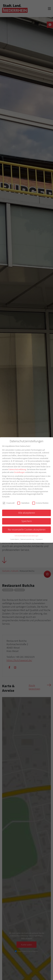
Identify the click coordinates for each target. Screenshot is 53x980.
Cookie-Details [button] (15, 539)
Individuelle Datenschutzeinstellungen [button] (26, 536)
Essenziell (8, 503)
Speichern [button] (27, 521)
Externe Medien (40, 503)
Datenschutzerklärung (17, 469)
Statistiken (23, 503)
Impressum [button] (39, 539)
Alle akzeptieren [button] (27, 513)
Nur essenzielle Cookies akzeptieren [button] (27, 530)
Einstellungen (19, 472)
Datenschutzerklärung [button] (27, 539)
